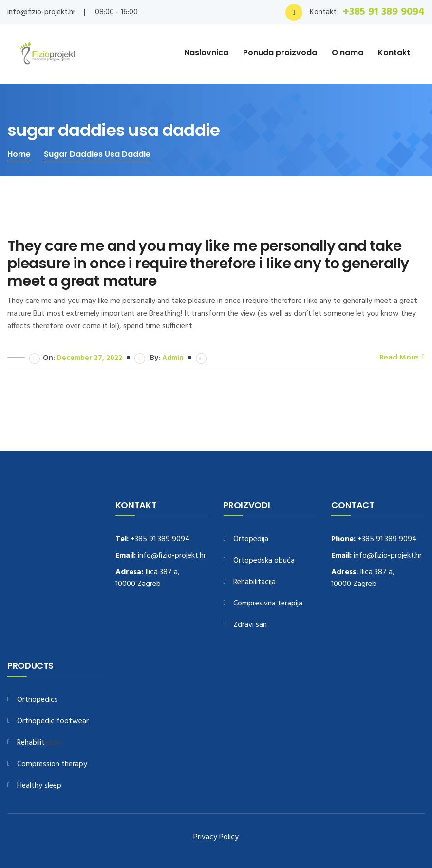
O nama (347, 52)
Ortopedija (251, 539)
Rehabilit (31, 743)
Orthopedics (38, 700)
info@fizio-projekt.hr (41, 12)
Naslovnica (206, 52)
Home (19, 154)
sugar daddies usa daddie (97, 154)
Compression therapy (52, 764)
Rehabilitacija (254, 582)
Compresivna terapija (268, 604)
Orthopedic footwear (53, 722)
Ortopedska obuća (264, 561)
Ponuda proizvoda (280, 52)
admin (173, 358)
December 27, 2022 (90, 358)
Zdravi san (250, 625)
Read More (402, 357)
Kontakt (394, 52)
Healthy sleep (39, 786)
